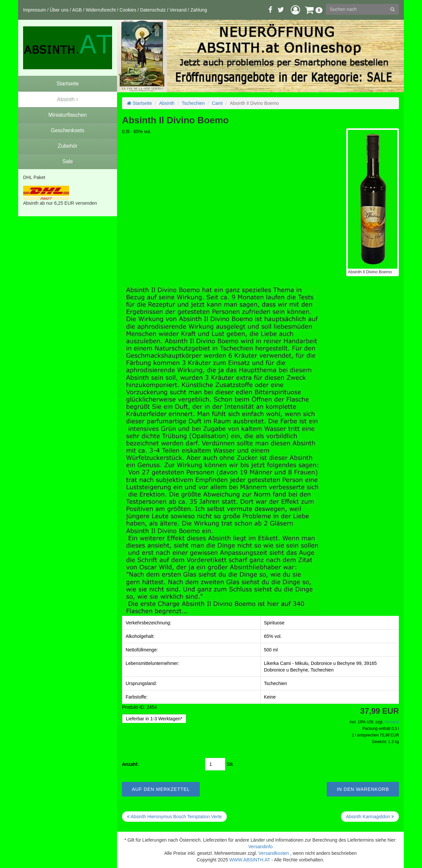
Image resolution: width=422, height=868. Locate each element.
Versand (178, 10)
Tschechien (193, 103)
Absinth (167, 103)
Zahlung (199, 10)
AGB (77, 10)
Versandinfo (260, 847)
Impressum (34, 10)
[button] (295, 10)
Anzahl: (130, 764)
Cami (217, 103)
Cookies (128, 10)
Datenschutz (153, 10)
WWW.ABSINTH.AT (250, 860)
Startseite (139, 103)
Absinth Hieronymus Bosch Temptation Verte (174, 817)
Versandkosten (274, 853)
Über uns (59, 10)
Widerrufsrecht (101, 10)
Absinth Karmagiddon (370, 817)
